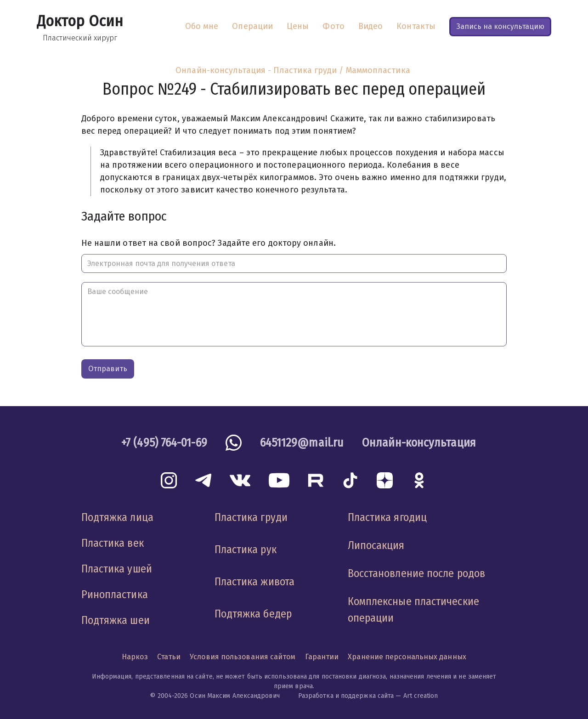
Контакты (416, 26)
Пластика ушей (117, 569)
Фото (333, 26)
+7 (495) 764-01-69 (164, 443)
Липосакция (376, 545)
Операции (252, 26)
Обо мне (202, 26)
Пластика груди (251, 517)
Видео (370, 26)
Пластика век (113, 543)
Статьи (169, 657)
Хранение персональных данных (407, 657)
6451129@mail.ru (302, 443)
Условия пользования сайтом (243, 657)
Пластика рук (246, 549)
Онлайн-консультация (220, 70)
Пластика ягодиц (387, 517)
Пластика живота (254, 582)
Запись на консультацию (500, 26)
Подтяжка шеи (116, 620)
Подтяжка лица (117, 517)
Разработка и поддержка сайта (346, 696)
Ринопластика (115, 594)
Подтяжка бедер (253, 614)
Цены (298, 26)
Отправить (108, 369)
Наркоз (135, 657)
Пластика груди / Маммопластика (342, 70)
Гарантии (322, 657)
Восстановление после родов (416, 573)
